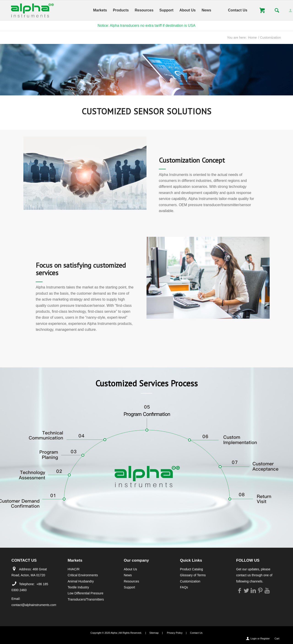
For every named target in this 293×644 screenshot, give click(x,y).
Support (129, 587)
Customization (190, 581)
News (128, 575)
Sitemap (154, 633)
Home (252, 38)
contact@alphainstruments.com (34, 605)
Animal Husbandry (81, 581)
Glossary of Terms (193, 575)
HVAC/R (73, 569)
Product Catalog (191, 569)
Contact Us (196, 633)
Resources (132, 581)
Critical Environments (83, 575)
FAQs (184, 587)
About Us (130, 569)
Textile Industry (78, 587)
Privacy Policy (175, 633)
